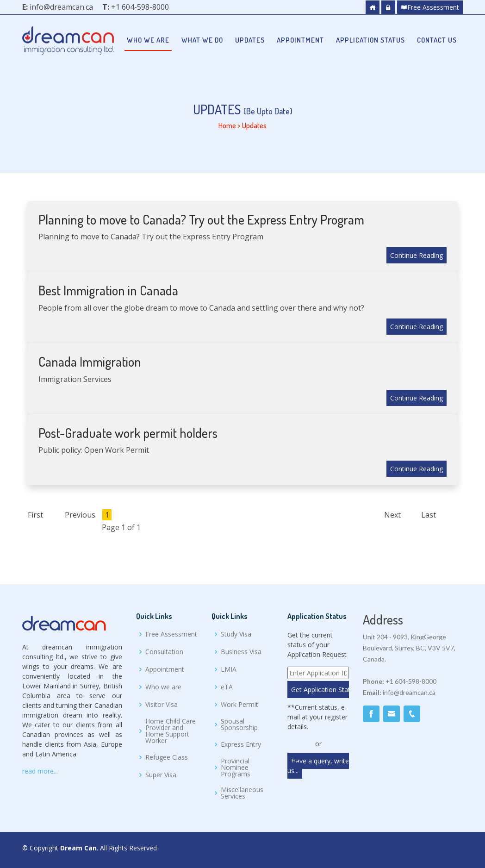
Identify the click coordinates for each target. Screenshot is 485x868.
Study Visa (236, 634)
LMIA (229, 669)
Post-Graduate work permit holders (128, 433)
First (35, 515)
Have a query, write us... (318, 766)
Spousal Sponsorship (239, 724)
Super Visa (161, 775)
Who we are (148, 40)
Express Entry (241, 744)
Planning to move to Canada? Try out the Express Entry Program (201, 219)
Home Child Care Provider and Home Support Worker (171, 731)
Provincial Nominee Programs (236, 768)
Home (227, 125)
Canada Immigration (90, 362)
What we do (202, 40)
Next (392, 515)
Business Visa (241, 652)
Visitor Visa (162, 705)
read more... (40, 771)
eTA (227, 687)
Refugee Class (167, 757)
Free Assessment (430, 7)
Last (429, 515)
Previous (80, 515)
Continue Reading (417, 255)
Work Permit (239, 705)
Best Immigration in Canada (108, 290)
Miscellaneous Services (242, 793)
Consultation (164, 652)
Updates (250, 40)
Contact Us (437, 40)
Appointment (300, 40)
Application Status (370, 40)
